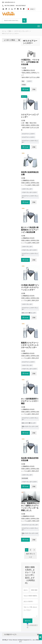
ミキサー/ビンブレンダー (21, 31)
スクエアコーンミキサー (28, 134)
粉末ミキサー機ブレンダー (29, 313)
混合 (23, 81)
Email (25, 89)
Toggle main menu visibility (39, 25)
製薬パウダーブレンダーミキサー (30, 427)
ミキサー (29, 81)
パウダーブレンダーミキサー (29, 192)
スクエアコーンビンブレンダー (30, 525)
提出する (28, 621)
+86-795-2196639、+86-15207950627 (15, 6)
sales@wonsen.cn (10, 2)
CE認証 (24, 85)
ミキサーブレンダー (27, 189)
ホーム (4, 31)
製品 (10, 31)
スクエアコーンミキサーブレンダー (30, 141)
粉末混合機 (25, 478)
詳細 (34, 89)
